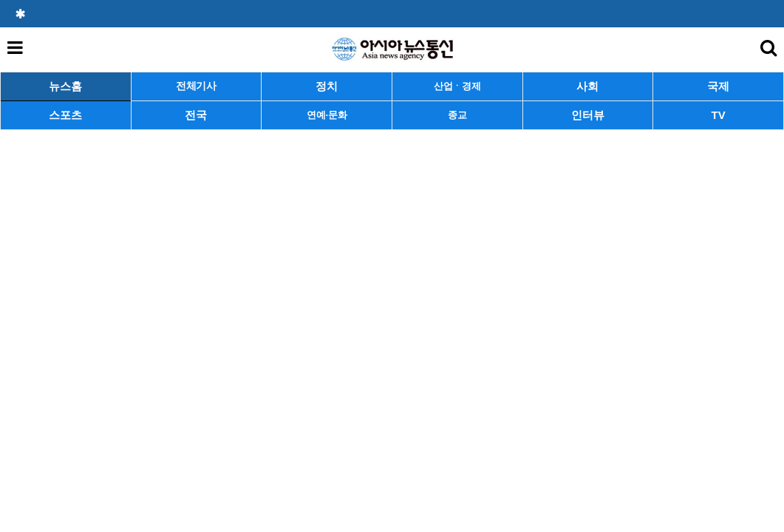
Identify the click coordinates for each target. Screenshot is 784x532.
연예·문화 (327, 115)
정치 (327, 86)
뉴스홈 (65, 86)
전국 (196, 115)
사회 (587, 86)
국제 (718, 86)
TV (719, 115)
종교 (457, 115)
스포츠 (65, 115)
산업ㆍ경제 (457, 86)
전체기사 (196, 86)
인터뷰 (588, 115)
